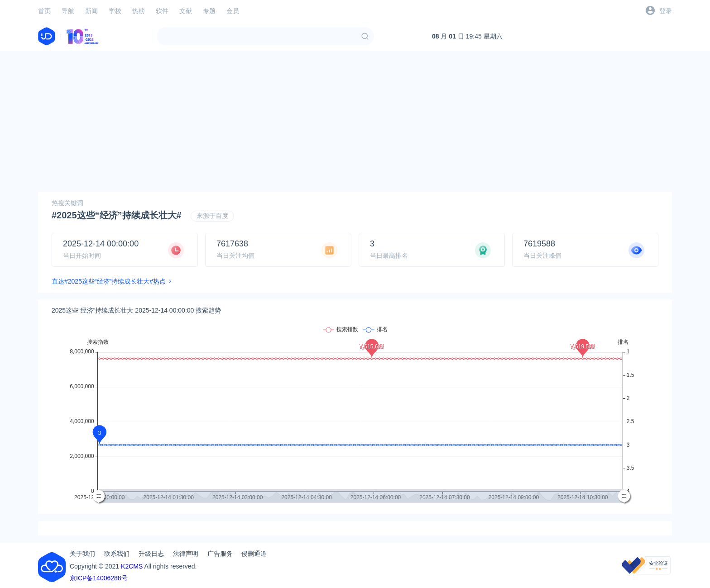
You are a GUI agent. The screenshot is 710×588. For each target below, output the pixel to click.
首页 (44, 11)
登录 (666, 11)
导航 (68, 11)
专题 (209, 11)
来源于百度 (212, 216)
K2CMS (132, 566)
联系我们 (117, 554)
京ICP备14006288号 (99, 578)
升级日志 (151, 554)
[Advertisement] (355, 121)
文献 (186, 11)
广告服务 (220, 554)
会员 (233, 11)
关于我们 (82, 554)
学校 (115, 11)
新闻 (91, 11)
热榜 (139, 11)
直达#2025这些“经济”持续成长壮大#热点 (109, 281)
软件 (162, 11)
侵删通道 (254, 554)
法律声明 (186, 554)
